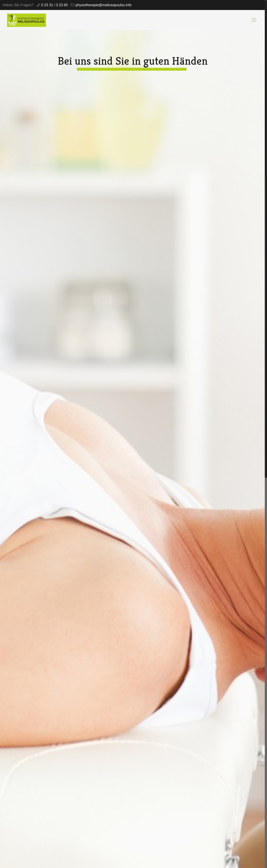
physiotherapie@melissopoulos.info (104, 5)
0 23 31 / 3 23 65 (54, 5)
